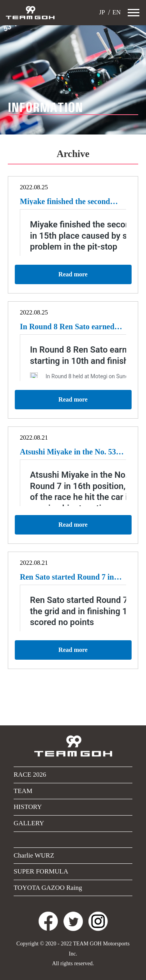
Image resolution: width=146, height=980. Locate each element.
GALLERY (29, 823)
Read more (73, 274)
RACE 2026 (30, 775)
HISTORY (28, 807)
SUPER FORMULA (41, 871)
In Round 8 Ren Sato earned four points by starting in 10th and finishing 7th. (70, 327)
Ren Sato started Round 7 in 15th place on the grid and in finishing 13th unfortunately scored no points (67, 577)
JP (101, 12)
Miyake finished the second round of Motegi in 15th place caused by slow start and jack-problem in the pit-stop (70, 201)
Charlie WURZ (34, 855)
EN (116, 12)
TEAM (23, 791)
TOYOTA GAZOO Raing (48, 888)
